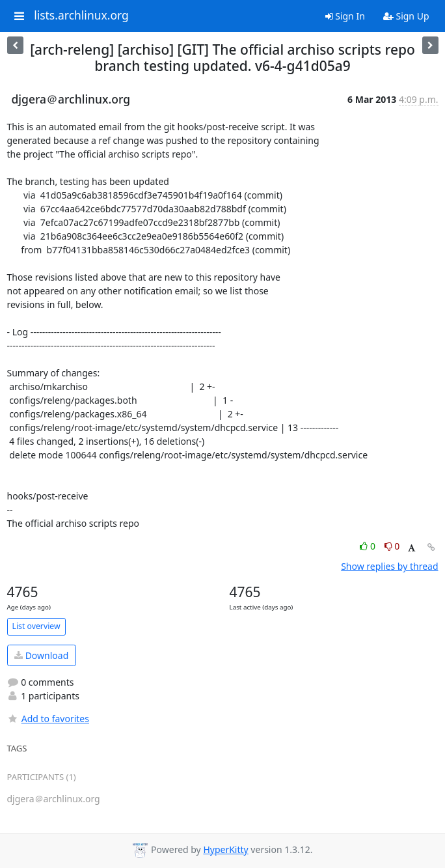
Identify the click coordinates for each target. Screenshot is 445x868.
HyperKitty (225, 849)
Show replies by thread (389, 566)
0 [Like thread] (369, 546)
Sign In (345, 16)
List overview (36, 626)
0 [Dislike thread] (392, 546)
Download (41, 655)
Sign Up (406, 16)
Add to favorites (48, 719)
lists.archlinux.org (81, 16)
